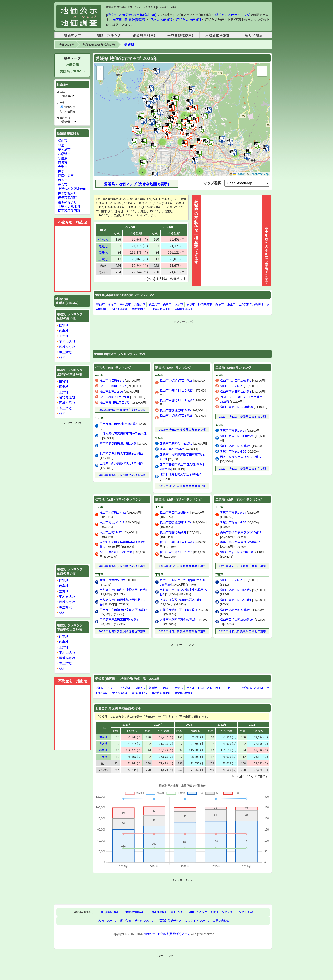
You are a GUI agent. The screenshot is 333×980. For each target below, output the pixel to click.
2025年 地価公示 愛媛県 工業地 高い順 (242, 416)
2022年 (222, 724)
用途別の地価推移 (189, 20)
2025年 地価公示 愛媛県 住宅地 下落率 (122, 631)
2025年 (130, 227)
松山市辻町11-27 (111, 532)
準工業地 (65, 352)
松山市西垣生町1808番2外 (237, 436)
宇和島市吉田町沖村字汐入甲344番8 (123, 590)
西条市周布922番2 (172, 449)
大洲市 (179, 304)
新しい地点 (254, 35)
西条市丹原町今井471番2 (176, 443)
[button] (258, 145)
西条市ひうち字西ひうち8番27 (240, 542)
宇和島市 (125, 304)
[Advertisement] (182, 335)
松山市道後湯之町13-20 (175, 410)
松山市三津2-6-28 (232, 386)
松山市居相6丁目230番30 (116, 552)
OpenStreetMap (259, 174)
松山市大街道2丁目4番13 (176, 380)
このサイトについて (197, 921)
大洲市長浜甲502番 (112, 580)
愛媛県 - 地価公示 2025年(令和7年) (132, 15)
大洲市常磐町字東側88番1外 (178, 619)
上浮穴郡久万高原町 (251, 304)
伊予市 (191, 304)
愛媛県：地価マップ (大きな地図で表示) (137, 184)
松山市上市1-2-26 (111, 391)
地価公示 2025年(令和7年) (99, 45)
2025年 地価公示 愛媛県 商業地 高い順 (182, 429)
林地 (62, 357)
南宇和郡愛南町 (184, 309)
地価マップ (73, 35)
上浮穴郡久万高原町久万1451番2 (121, 463)
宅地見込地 (67, 341)
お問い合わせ (221, 921)
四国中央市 (205, 304)
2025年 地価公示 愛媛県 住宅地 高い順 (122, 410)
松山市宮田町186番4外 (175, 512)
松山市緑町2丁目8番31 (114, 397)
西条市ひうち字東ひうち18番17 (241, 457)
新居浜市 (154, 304)
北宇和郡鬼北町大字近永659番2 (180, 474)
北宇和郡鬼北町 (161, 309)
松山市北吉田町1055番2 (236, 380)
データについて (144, 921)
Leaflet (239, 174)
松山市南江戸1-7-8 (112, 522)
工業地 (103, 259)
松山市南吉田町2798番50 (236, 407)
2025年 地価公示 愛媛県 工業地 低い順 (242, 468)
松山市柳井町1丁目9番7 (115, 402)
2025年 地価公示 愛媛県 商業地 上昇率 (182, 566)
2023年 (190, 724)
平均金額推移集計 (181, 35)
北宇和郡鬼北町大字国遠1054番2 (121, 453)
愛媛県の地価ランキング (233, 15)
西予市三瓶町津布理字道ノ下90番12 (123, 610)
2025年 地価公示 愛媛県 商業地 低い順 (182, 486)
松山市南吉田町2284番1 (236, 391)
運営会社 (125, 921)
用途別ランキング (222, 912)
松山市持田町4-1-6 (112, 380)
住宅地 (103, 240)
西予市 (219, 304)
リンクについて (107, 921)
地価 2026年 (66, 45)
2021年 (253, 724)
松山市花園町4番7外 (173, 532)
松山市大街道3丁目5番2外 (177, 415)
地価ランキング (109, 35)
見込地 (103, 246)
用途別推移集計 (218, 35)
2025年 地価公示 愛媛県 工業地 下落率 (242, 631)
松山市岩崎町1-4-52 (113, 386)
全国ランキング (198, 912)
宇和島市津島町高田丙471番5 (119, 619)
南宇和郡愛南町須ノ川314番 (118, 443)
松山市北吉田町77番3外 (235, 446)
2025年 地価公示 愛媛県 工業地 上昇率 (242, 566)
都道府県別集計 (145, 35)
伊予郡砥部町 (120, 309)
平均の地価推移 (161, 20)
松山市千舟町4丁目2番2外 (177, 390)
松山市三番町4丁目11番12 (177, 400)
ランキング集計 (246, 912)
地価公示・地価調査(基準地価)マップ (167, 934)
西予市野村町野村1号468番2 (118, 424)
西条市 (167, 304)
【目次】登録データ (169, 921)
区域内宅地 (67, 347)
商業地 (103, 253)
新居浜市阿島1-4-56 (233, 451)
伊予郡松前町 (67, 193)
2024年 (168, 227)
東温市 (231, 304)
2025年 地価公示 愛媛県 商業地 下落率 (182, 631)
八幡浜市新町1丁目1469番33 (178, 610)
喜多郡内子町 (140, 309)
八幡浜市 (140, 304)
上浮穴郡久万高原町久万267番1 (180, 600)
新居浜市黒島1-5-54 (233, 430)
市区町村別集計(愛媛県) (130, 20)
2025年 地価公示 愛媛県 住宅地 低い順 (122, 475)
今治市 (112, 304)
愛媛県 (129, 44)
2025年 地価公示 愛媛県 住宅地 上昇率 (122, 566)
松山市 (100, 304)
